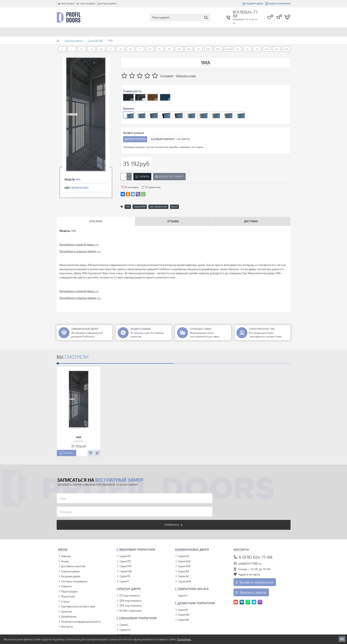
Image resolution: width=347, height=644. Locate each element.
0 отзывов (167, 76)
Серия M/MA (95, 40)
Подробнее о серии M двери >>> (79, 244)
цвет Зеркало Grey (158, 207)
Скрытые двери (74, 40)
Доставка (251, 221)
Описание (96, 221)
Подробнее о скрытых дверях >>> (80, 251)
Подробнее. (184, 639)
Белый (174, 207)
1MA (128, 207)
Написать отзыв (186, 76)
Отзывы (173, 221)
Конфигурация (133, 133)
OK (342, 639)
